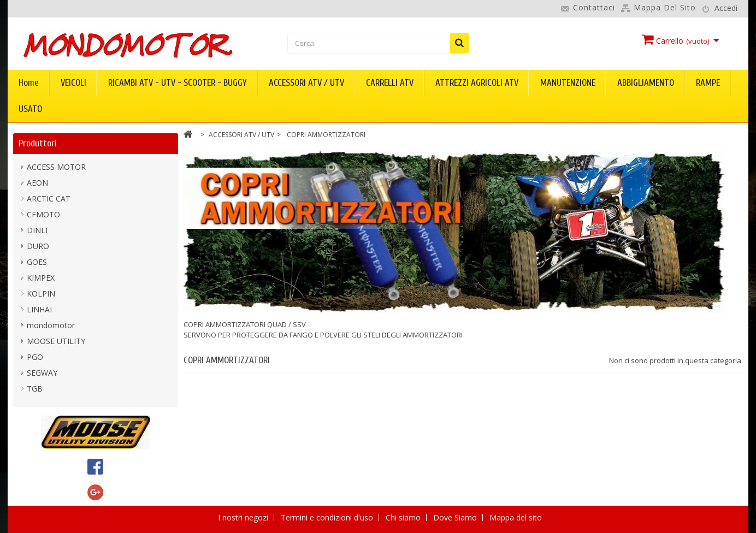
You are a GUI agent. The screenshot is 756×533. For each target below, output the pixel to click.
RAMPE (708, 83)
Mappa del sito (665, 7)
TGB (35, 389)
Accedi (726, 8)
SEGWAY (42, 373)
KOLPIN (41, 294)
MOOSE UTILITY (56, 341)
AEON (37, 183)
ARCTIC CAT (49, 199)
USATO (30, 109)
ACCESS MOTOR (56, 167)
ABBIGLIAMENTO (646, 83)
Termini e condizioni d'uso (328, 517)
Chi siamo (404, 517)
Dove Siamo (456, 517)
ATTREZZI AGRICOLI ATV (477, 83)
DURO (38, 246)
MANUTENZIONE (568, 83)
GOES (37, 262)
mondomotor (51, 325)
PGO (35, 357)
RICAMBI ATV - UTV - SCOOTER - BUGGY (178, 83)
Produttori (38, 143)
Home (29, 83)
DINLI (37, 230)
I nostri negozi (244, 517)
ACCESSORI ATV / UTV (306, 83)
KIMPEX (41, 278)
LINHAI (39, 309)
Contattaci (594, 7)
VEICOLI (73, 83)
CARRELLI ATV (390, 83)
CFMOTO (43, 214)
